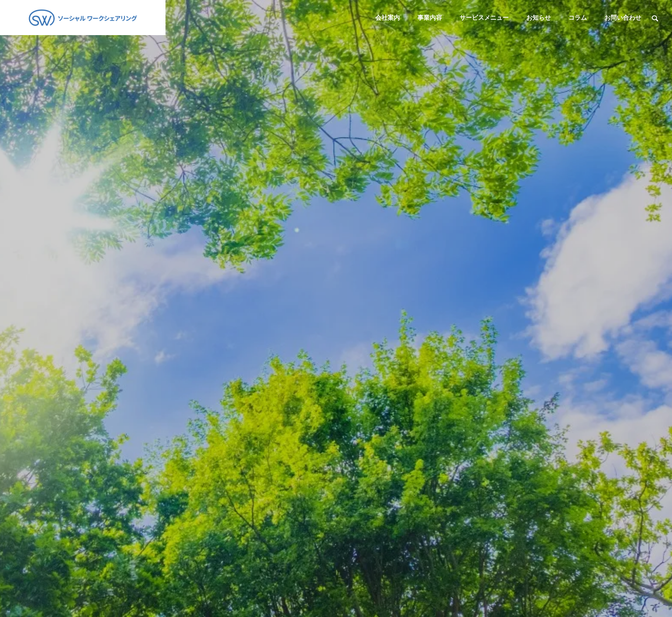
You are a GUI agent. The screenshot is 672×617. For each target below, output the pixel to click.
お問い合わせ (623, 18)
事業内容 (430, 18)
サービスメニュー (484, 18)
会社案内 (388, 18)
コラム (578, 18)
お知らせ (539, 18)
